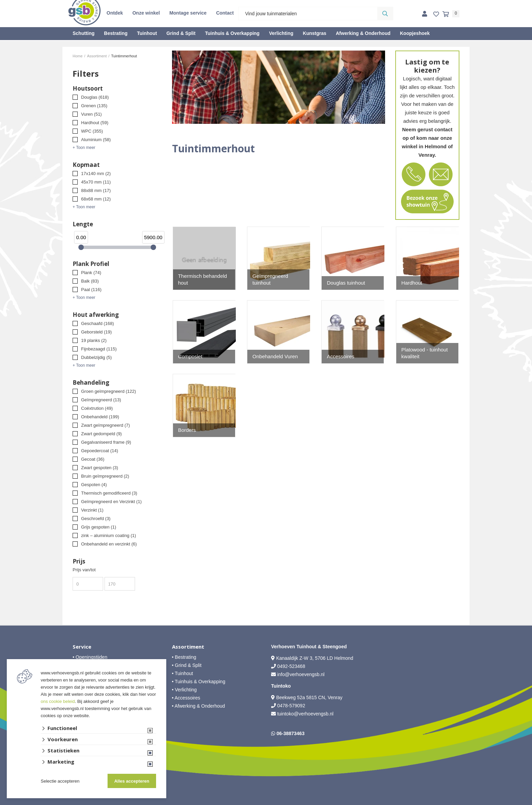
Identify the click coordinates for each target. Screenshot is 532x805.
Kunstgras (315, 33)
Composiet (190, 356)
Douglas (95, 97)
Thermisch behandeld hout (203, 279)
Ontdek (115, 13)
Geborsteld (96, 332)
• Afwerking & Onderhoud (199, 706)
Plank (91, 273)
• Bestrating (184, 657)
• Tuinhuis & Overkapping (199, 682)
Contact (225, 13)
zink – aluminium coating (109, 535)
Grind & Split (181, 33)
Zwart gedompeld (101, 434)
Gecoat (93, 459)
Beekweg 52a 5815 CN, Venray (309, 697)
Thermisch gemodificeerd (109, 493)
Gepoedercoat (100, 451)
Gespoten (94, 485)
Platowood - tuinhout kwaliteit (425, 353)
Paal (91, 290)
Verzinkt (92, 510)
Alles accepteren (132, 781)
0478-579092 (291, 706)
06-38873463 (291, 733)
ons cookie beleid (58, 701)
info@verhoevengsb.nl (301, 674)
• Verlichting (184, 690)
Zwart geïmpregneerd (106, 425)
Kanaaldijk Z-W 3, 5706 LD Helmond (315, 658)
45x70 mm (96, 182)
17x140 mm (96, 174)
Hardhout (95, 123)
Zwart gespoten (100, 468)
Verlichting (281, 33)
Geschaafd (98, 323)
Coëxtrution (97, 408)
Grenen (94, 106)
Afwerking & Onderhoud (363, 33)
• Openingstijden (90, 657)
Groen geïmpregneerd (109, 391)
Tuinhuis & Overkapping (232, 33)
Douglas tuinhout (346, 283)
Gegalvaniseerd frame (106, 442)
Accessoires (340, 356)
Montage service (188, 13)
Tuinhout (147, 33)
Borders (187, 430)
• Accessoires (186, 698)
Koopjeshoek (415, 33)
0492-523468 (291, 666)
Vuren (91, 114)
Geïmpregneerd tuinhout (270, 279)
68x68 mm (96, 199)
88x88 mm (96, 190)
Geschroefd (96, 519)
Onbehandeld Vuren (275, 356)
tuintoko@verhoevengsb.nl (305, 714)
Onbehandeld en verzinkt (109, 544)
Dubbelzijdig (96, 357)
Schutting (84, 33)
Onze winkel (146, 13)
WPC (92, 131)
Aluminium (96, 140)
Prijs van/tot (84, 570)
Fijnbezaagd (99, 349)
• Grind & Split (187, 665)
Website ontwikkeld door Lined (266, 802)
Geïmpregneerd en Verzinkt (111, 502)
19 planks (94, 340)
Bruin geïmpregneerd (105, 476)
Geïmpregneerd (101, 400)
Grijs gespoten (99, 527)
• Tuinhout (183, 673)
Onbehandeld (100, 417)
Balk (90, 281)
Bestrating (116, 33)
